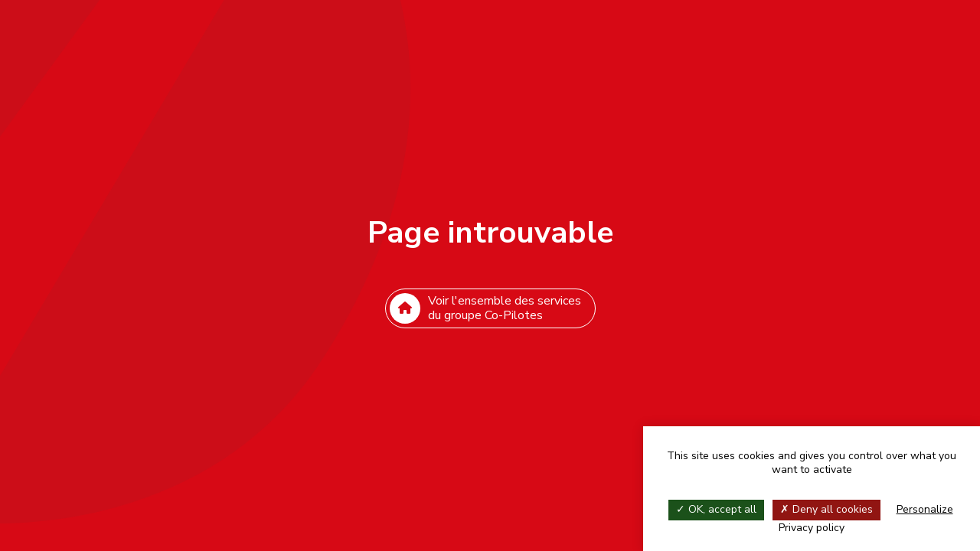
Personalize (925, 509)
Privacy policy (812, 528)
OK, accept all (716, 509)
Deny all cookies (826, 509)
